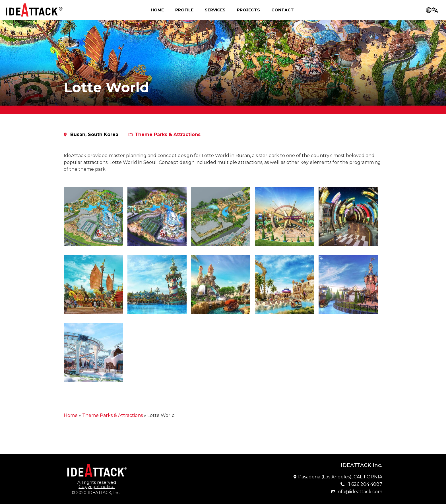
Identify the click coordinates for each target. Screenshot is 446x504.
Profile (184, 10)
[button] (97, 484)
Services (215, 10)
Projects (248, 10)
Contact (283, 10)
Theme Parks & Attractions (168, 134)
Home (157, 10)
